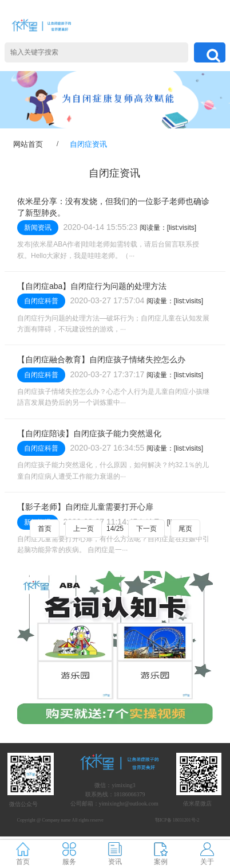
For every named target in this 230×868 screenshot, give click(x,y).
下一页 (146, 529)
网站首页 (28, 144)
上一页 (84, 529)
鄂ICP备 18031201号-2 (177, 820)
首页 (45, 529)
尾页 (185, 529)
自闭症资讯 (88, 144)
